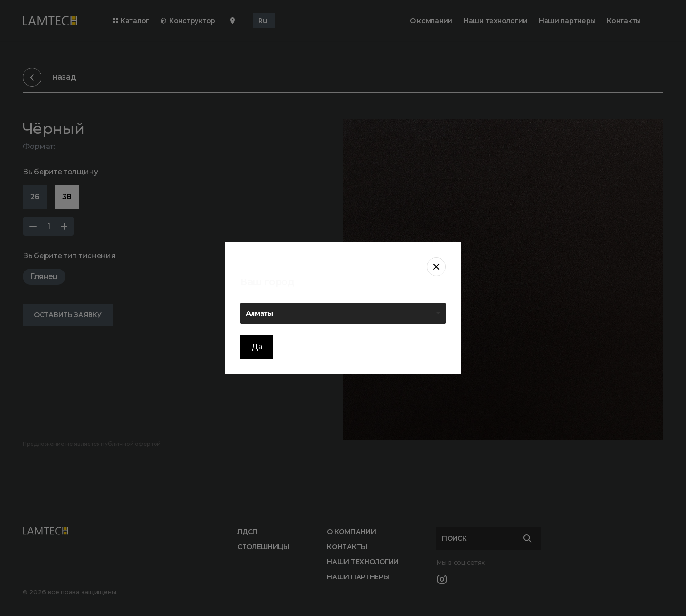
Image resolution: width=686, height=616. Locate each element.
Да (257, 347)
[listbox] (343, 313)
